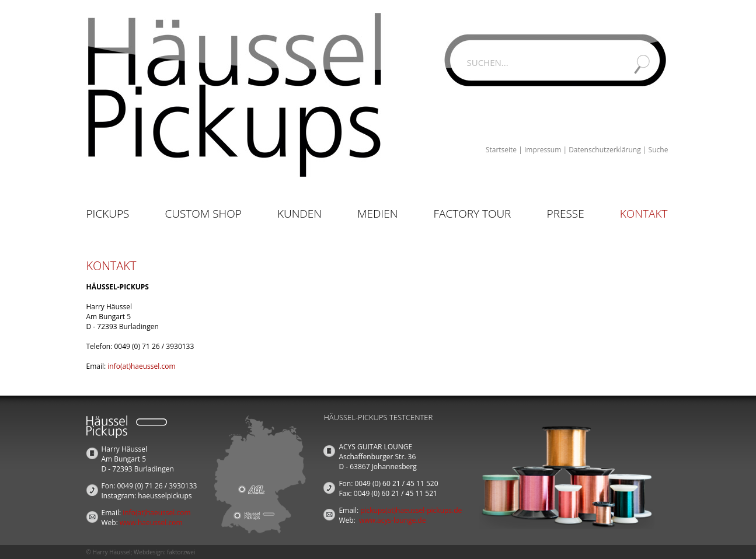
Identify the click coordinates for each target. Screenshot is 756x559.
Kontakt (644, 214)
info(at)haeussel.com (141, 366)
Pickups (108, 214)
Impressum (543, 150)
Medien (377, 214)
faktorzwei (181, 552)
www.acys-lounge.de (393, 520)
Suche (659, 150)
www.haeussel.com (151, 523)
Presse (566, 214)
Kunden (299, 214)
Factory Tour (472, 214)
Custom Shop (203, 214)
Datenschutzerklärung (605, 150)
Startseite (501, 150)
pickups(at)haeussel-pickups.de (411, 510)
